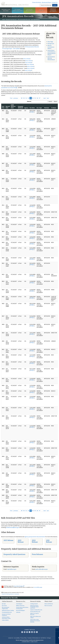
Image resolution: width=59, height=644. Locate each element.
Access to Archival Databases (6, 615)
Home (4, 20)
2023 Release (21, 541)
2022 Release (35, 541)
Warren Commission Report (51, 47)
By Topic (4, 604)
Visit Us (41, 10)
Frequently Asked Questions (14, 554)
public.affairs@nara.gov (42, 569)
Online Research (7, 601)
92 (28, 98)
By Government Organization (6, 608)
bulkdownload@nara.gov (13, 527)
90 (24, 98)
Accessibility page (38, 587)
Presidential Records (7, 612)
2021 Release (49, 541)
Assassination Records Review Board (51, 58)
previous (16, 98)
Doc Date (32, 108)
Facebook (22, 632)
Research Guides (36, 601)
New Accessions (48, 606)
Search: (29, 101)
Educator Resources (29, 10)
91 (26, 98)
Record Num (8, 107)
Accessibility (17, 638)
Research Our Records (6, 10)
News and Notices (49, 604)
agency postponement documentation (35, 537)
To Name (54, 108)
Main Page (50, 42)
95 (35, 98)
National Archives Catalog (8, 610)
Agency (26, 108)
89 (22, 98)
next (45, 98)
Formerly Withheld (21, 107)
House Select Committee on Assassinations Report (52, 53)
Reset (55, 101)
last (48, 98)
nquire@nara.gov (12, 569)
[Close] (57, 630)
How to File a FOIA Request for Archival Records (35, 621)
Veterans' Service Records (18, 10)
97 (40, 98)
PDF (31, 112)
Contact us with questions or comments (10, 594)
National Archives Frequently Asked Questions (34, 607)
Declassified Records (35, 612)
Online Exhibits (5, 620)
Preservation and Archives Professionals (22, 608)
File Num (47, 108)
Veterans (18, 612)
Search (55, 5)
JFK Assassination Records (24, 20)
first (11, 98)
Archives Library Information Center (6, 618)
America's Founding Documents (53, 10)
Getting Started (34, 604)
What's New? (48, 601)
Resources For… (21, 601)
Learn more (45, 641)
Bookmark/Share (46, 2)
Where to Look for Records (35, 614)
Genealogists (19, 604)
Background (51, 44)
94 (33, 98)
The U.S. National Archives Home (15, 4)
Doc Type (39, 108)
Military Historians (20, 606)
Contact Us (55, 2)
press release (27, 59)
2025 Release (8, 540)
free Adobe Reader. (19, 586)
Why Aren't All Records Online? (36, 617)
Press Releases (37, 554)
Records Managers (21, 610)
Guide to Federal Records (36, 610)
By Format (4, 606)
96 (37, 98)
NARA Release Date (13, 106)
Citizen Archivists (37, 2)
